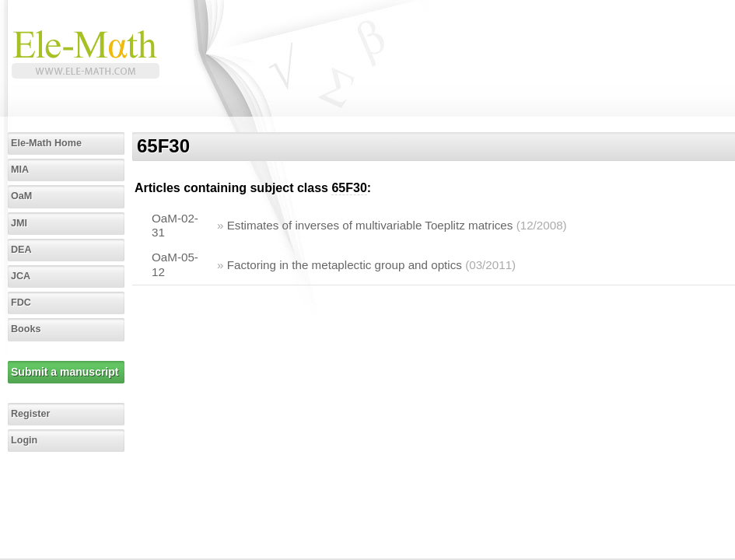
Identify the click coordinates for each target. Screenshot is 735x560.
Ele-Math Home (46, 143)
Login (24, 440)
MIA (20, 170)
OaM (21, 196)
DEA (21, 250)
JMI (19, 223)
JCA (21, 276)
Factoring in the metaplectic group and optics (345, 265)
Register (30, 414)
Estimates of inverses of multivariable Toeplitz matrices (370, 225)
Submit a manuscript (65, 372)
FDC (21, 303)
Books (26, 329)
